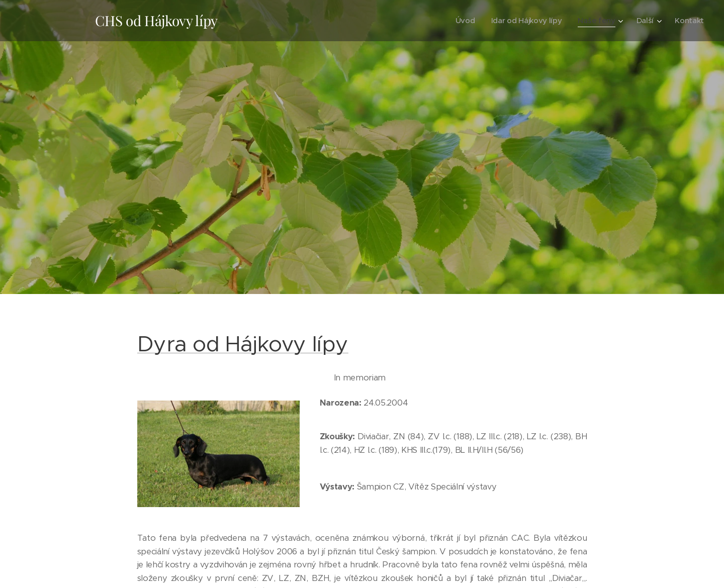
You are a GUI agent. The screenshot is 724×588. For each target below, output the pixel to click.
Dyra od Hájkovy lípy (243, 344)
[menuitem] (461, 21)
